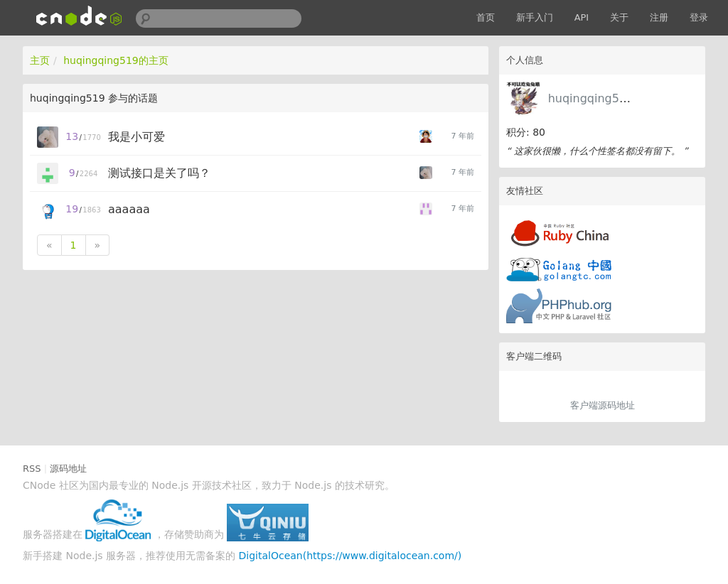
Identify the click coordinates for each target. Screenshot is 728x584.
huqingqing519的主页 (116, 60)
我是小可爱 (136, 137)
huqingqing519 (591, 98)
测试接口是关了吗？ (159, 173)
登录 (699, 17)
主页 (40, 60)
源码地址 (68, 469)
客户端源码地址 (603, 405)
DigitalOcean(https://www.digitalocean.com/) (350, 556)
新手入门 (535, 17)
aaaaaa (129, 209)
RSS (32, 469)
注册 (659, 17)
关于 (619, 17)
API (582, 17)
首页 (486, 17)
